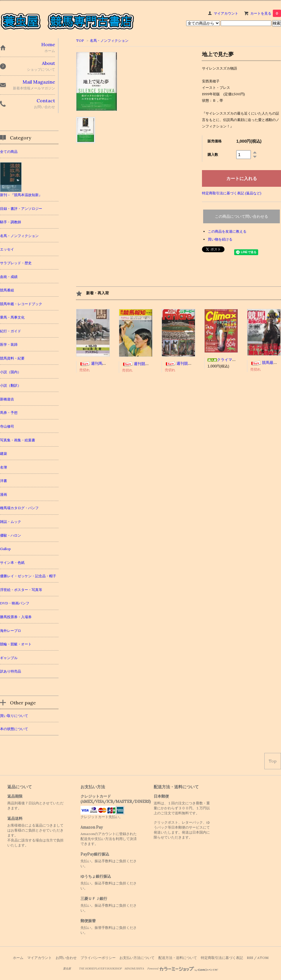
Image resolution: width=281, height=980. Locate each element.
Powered (183, 969)
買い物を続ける (220, 239)
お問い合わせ (66, 958)
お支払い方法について (137, 958)
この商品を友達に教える (227, 231)
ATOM (263, 958)
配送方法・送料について (178, 958)
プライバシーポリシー (98, 958)
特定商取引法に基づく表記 (222, 958)
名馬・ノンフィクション (109, 40)
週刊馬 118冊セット (103, 363)
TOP (80, 40)
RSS (250, 958)
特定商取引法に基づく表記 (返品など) (232, 193)
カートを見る (266, 13)
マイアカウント (226, 13)
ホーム (18, 958)
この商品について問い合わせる (241, 216)
